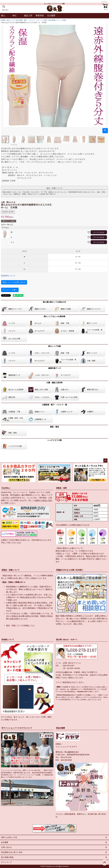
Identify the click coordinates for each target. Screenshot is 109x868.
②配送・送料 (61, 488)
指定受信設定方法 (90, 689)
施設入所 (28, 16)
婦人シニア (11, 20)
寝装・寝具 (54, 427)
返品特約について (8, 276)
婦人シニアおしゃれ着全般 (54, 316)
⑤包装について (8, 640)
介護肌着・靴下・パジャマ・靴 (54, 405)
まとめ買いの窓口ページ (98, 621)
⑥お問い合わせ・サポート (67, 640)
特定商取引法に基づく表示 (12, 852)
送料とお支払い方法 (44, 500)
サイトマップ (6, 862)
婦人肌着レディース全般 (57, 20)
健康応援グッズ (54, 368)
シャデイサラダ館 (54, 440)
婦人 (3, 16)
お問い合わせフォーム (72, 663)
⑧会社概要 (61, 728)
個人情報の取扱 (7, 857)
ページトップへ (105, 461)
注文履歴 (51, 16)
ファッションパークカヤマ (66, 747)
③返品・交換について (10, 570)
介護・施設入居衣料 (54, 383)
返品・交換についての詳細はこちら (20, 625)
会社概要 (5, 842)
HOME (3, 20)
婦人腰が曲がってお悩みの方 (54, 302)
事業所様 (40, 16)
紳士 (15, 16)
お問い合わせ (6, 847)
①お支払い (6, 488)
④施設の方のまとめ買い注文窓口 (69, 570)
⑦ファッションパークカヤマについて (17, 728)
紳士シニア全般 (54, 346)
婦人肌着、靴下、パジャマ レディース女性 (32, 20)
